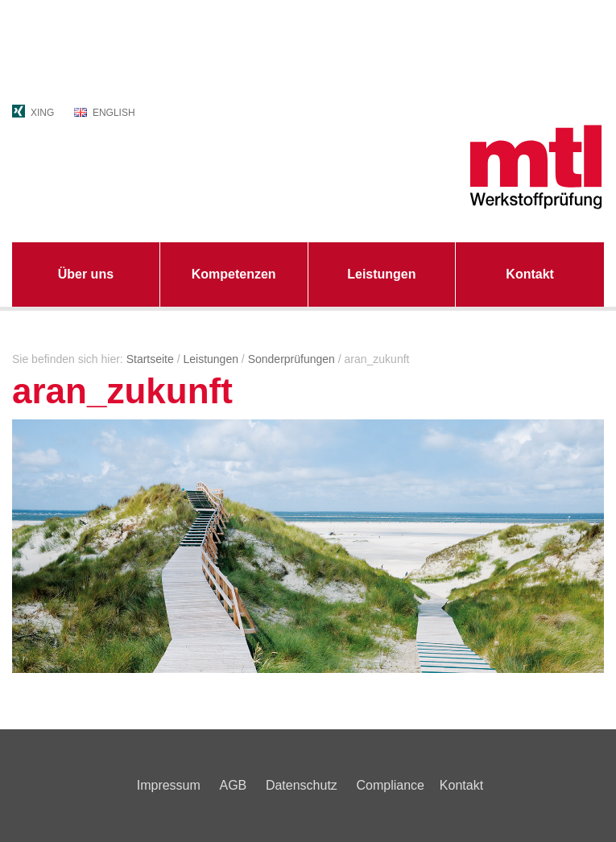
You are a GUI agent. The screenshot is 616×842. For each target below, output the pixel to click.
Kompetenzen (234, 274)
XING (42, 113)
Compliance (390, 785)
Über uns (86, 274)
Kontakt (530, 274)
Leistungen (381, 274)
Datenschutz (302, 785)
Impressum (169, 785)
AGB (233, 785)
